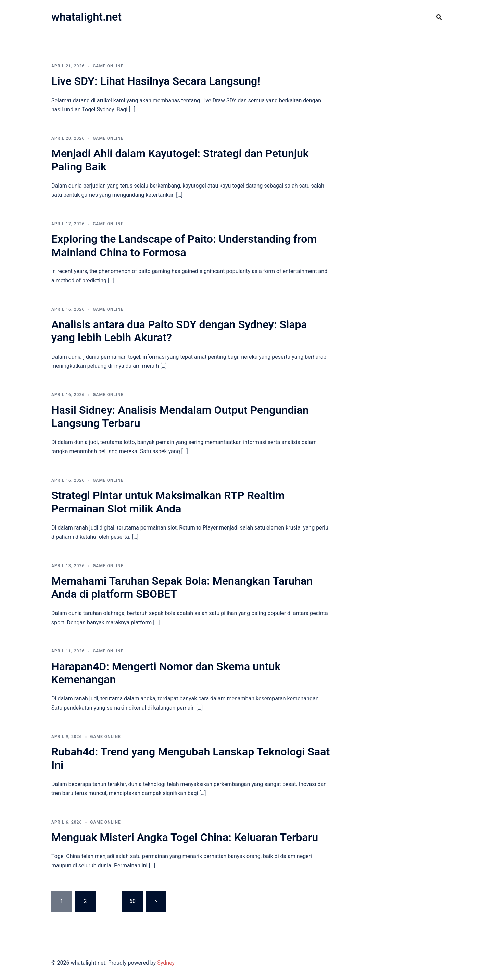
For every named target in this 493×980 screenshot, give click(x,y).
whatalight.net (86, 17)
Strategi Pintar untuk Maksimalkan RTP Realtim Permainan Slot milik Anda (168, 502)
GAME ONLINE (108, 66)
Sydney (166, 963)
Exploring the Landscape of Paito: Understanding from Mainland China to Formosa (184, 245)
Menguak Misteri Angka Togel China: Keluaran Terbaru (185, 837)
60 (132, 901)
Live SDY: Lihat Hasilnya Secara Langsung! (156, 81)
